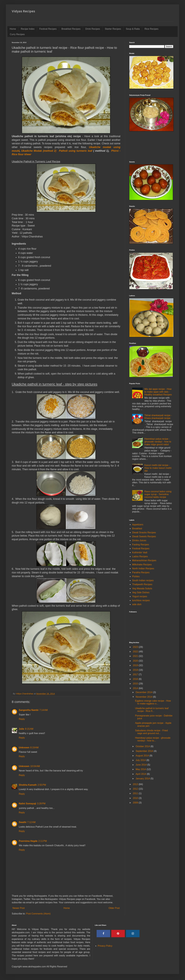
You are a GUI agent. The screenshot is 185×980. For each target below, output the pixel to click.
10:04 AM (35, 766)
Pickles (136, 576)
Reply (22, 719)
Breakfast (137, 529)
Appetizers (138, 525)
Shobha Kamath (28, 785)
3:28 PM (41, 804)
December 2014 (144, 692)
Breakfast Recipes (71, 29)
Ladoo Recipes (140, 556)
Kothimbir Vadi (140, 552)
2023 (136, 647)
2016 (136, 679)
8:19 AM (34, 748)
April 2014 (141, 774)
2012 (136, 789)
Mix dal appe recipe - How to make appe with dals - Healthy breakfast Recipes (158, 392)
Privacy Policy (105, 946)
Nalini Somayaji (27, 804)
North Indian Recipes (143, 568)
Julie (21, 729)
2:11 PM (43, 841)
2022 (136, 652)
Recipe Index (28, 29)
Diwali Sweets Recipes (144, 536)
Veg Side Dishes (141, 592)
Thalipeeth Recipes (142, 584)
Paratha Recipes (141, 572)
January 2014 (143, 779)
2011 (136, 793)
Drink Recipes (93, 29)
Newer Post (19, 908)
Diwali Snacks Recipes (144, 532)
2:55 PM (42, 785)
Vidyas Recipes (23, 11)
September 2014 (145, 751)
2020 (136, 661)
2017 (136, 674)
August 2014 (143, 756)
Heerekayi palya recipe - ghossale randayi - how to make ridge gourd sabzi (158, 442)
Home (13, 29)
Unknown (24, 748)
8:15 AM (29, 729)
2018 (136, 670)
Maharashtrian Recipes (144, 560)
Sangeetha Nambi (29, 710)
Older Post (114, 908)
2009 (136, 803)
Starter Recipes (113, 29)
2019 (136, 665)
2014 (136, 688)
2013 (136, 784)
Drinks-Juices (139, 540)
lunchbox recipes (141, 600)
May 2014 (141, 769)
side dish (137, 604)
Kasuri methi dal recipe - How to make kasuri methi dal (158, 468)
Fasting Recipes (141, 545)
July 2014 (141, 760)
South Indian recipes (143, 580)
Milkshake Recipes (142, 565)
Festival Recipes (48, 29)
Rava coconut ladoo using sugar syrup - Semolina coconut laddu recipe (158, 494)
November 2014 (144, 697)
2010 (136, 798)
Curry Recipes (17, 34)
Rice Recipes (151, 29)
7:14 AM (43, 710)
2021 (136, 656)
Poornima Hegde (28, 841)
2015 (136, 684)
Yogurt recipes (140, 596)
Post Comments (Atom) (38, 914)
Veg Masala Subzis (142, 588)
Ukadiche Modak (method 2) (39, 151)
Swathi (23, 822)
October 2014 (143, 746)
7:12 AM (31, 822)
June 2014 (141, 765)
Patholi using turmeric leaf (76, 151)
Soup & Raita (133, 29)
